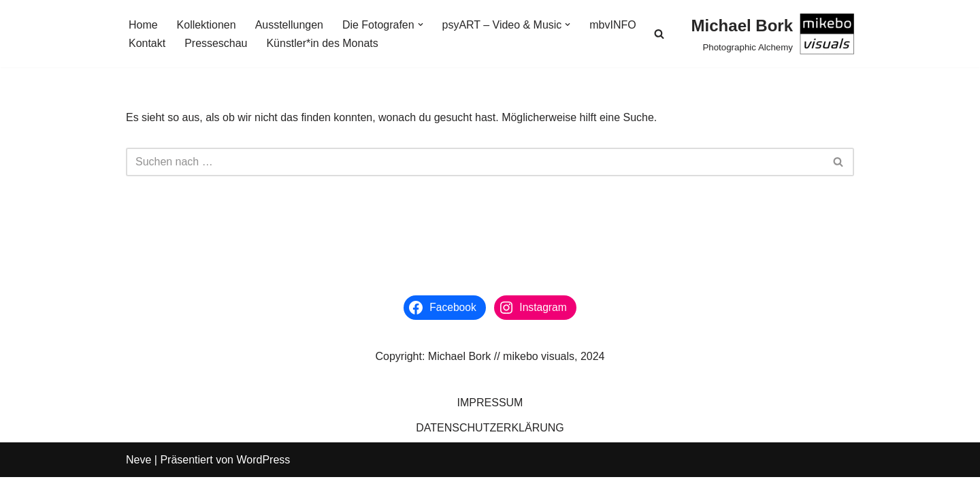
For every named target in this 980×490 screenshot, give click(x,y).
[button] (421, 24)
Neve (138, 473)
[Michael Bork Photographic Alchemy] (773, 34)
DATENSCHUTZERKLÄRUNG (490, 441)
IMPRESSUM (490, 415)
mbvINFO (613, 25)
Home (143, 25)
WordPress (263, 473)
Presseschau (216, 43)
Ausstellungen (290, 25)
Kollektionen (207, 25)
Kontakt (147, 43)
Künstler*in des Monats (323, 43)
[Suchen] (659, 34)
